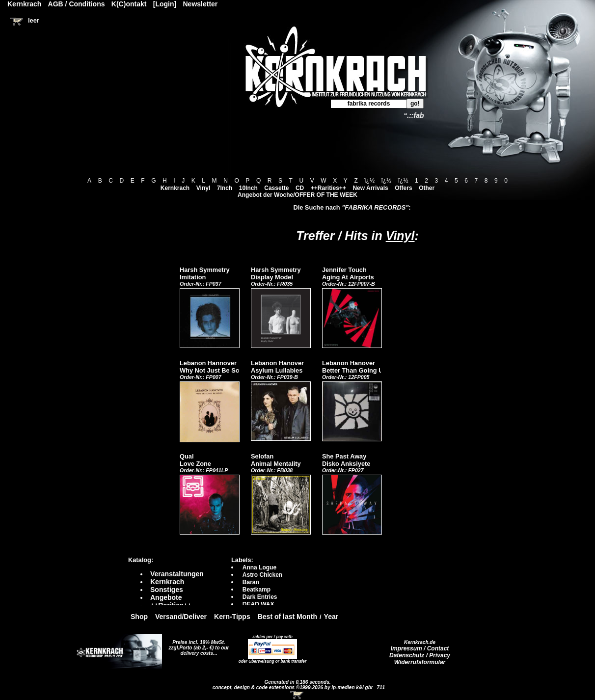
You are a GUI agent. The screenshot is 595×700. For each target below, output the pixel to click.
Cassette (276, 188)
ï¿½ (369, 181)
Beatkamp (257, 590)
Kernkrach (175, 188)
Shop (139, 617)
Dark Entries (260, 597)
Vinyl (203, 188)
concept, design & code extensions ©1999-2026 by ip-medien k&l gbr (294, 687)
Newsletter (201, 4)
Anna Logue (259, 567)
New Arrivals (370, 188)
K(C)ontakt (129, 4)
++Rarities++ (328, 188)
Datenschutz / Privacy (420, 655)
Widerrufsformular (420, 662)
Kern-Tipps (232, 617)
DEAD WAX (258, 604)
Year (331, 617)
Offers (403, 188)
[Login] (165, 4)
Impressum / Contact (420, 648)
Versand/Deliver (181, 617)
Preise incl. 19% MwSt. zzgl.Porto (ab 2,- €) (197, 645)
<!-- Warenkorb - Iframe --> (297, 695)
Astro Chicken (262, 575)
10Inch (248, 188)
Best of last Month (287, 617)
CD (300, 188)
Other (427, 188)
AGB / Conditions (77, 4)
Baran (251, 582)
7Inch (225, 188)
